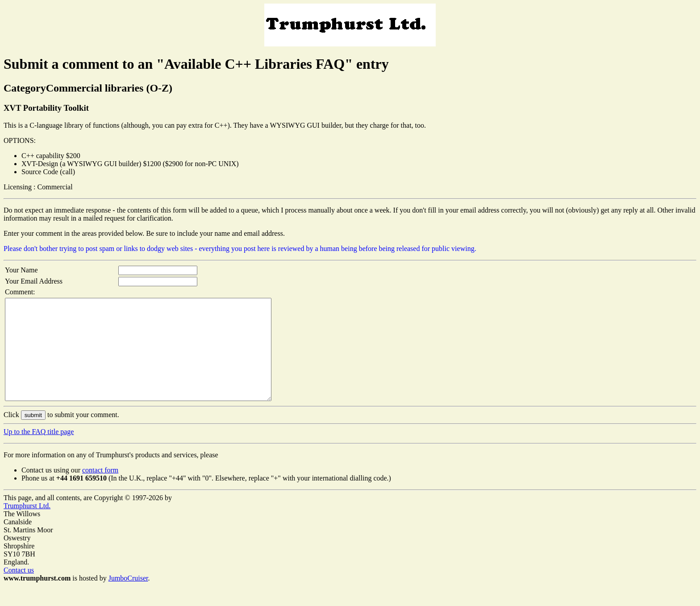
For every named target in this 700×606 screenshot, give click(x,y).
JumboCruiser (128, 598)
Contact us (19, 590)
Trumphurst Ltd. (27, 526)
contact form (100, 490)
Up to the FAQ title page (39, 452)
